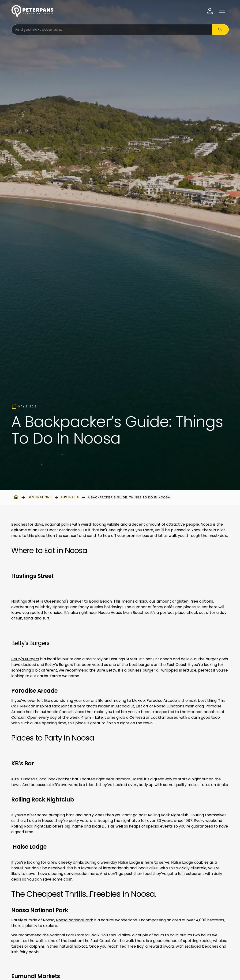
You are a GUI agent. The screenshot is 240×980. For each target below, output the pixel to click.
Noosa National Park (75, 920)
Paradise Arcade (162, 701)
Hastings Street (25, 601)
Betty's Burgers (25, 659)
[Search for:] (112, 30)
